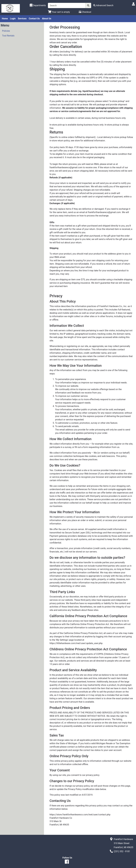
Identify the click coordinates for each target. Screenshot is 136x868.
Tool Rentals (8, 36)
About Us (47, 19)
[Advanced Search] (103, 5)
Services (22, 19)
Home (5, 19)
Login (13, 19)
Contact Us (34, 19)
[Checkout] (85, 12)
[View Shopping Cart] (59, 12)
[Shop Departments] (38, 5)
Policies (6, 31)
